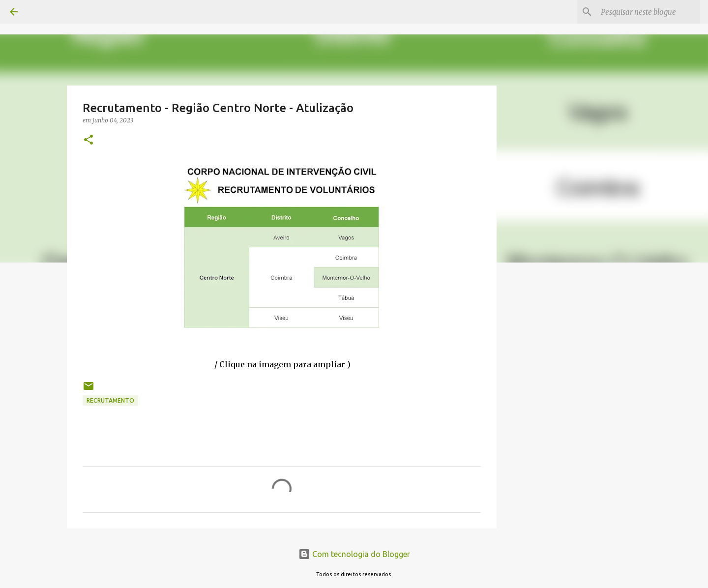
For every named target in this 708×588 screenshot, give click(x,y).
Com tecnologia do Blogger (354, 554)
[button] (88, 140)
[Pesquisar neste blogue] (649, 12)
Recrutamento (110, 400)
